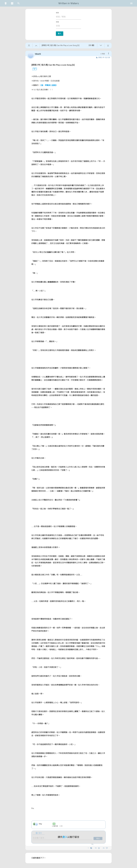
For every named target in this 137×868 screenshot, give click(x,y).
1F (33, 69)
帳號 (57, 13)
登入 (60, 34)
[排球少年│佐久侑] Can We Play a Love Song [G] (53, 65)
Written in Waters (68, 3)
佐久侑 (107, 58)
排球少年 (101, 58)
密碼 (57, 22)
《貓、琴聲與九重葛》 (49, 85)
